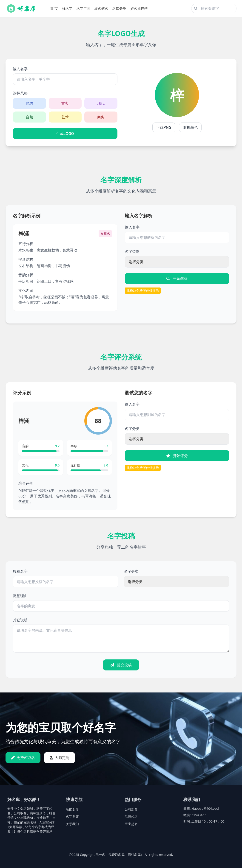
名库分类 (119, 8)
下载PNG (164, 127)
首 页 (54, 8)
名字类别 (132, 251)
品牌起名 (131, 816)
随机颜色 (190, 127)
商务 (101, 117)
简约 (29, 103)
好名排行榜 (139, 8)
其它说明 (20, 620)
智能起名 (72, 809)
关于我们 (72, 824)
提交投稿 (121, 665)
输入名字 (20, 69)
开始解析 (177, 279)
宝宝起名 (131, 824)
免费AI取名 (23, 758)
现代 (101, 103)
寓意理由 (20, 596)
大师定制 (60, 758)
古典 (65, 103)
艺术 (65, 117)
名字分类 (132, 429)
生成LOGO (65, 134)
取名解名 (101, 8)
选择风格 (20, 93)
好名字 (67, 8)
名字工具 (83, 8)
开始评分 (177, 456)
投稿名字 (20, 571)
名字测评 (72, 816)
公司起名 (131, 809)
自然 (29, 117)
